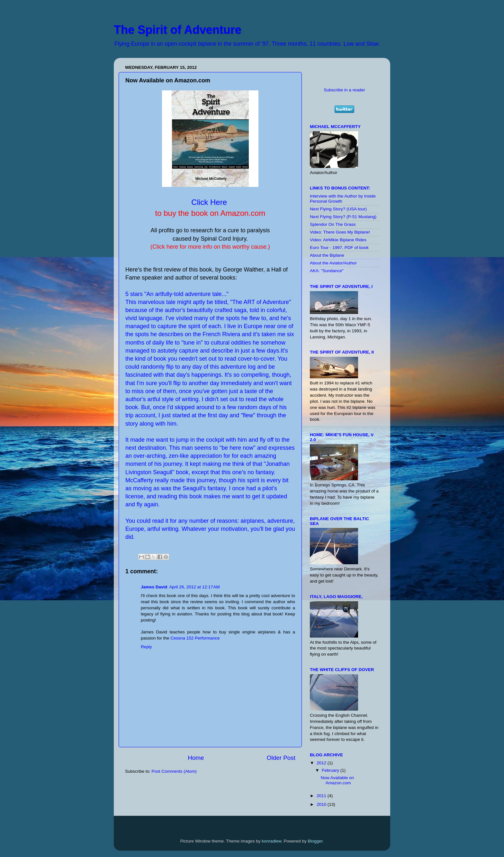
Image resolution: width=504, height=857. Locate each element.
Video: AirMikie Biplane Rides (338, 240)
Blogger (315, 841)
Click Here (209, 202)
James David (154, 587)
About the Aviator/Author (333, 263)
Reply (146, 647)
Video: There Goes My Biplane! (340, 232)
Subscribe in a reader (344, 90)
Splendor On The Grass (333, 224)
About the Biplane (327, 255)
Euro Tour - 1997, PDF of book (339, 248)
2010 (322, 804)
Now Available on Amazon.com (337, 780)
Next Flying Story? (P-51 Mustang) (343, 217)
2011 (322, 796)
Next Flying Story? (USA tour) (338, 209)
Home (196, 758)
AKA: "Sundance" (327, 271)
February (331, 770)
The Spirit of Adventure (178, 30)
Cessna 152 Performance (195, 638)
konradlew (271, 841)
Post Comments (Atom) (174, 771)
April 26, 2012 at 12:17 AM (195, 587)
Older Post (281, 758)
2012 (322, 763)
